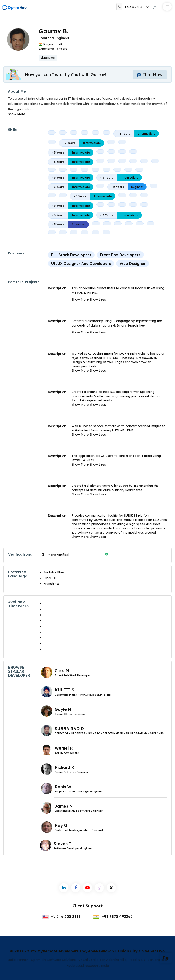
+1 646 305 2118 (62, 916)
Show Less (98, 299)
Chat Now (150, 75)
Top (166, 958)
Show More (17, 114)
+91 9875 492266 (113, 916)
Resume (48, 58)
